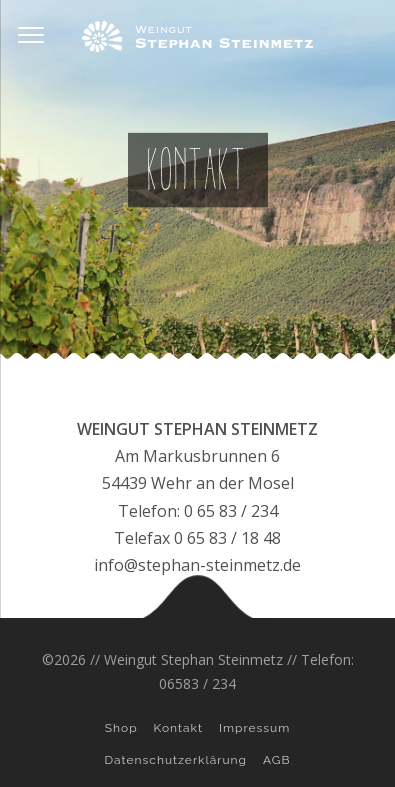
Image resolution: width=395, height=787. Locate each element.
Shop (121, 728)
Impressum (254, 728)
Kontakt (178, 728)
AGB (276, 760)
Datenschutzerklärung (176, 760)
